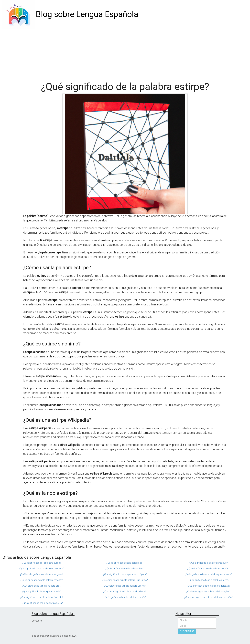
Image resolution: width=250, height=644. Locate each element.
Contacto (37, 621)
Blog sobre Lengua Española (87, 14)
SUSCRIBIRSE (187, 631)
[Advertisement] (125, 53)
